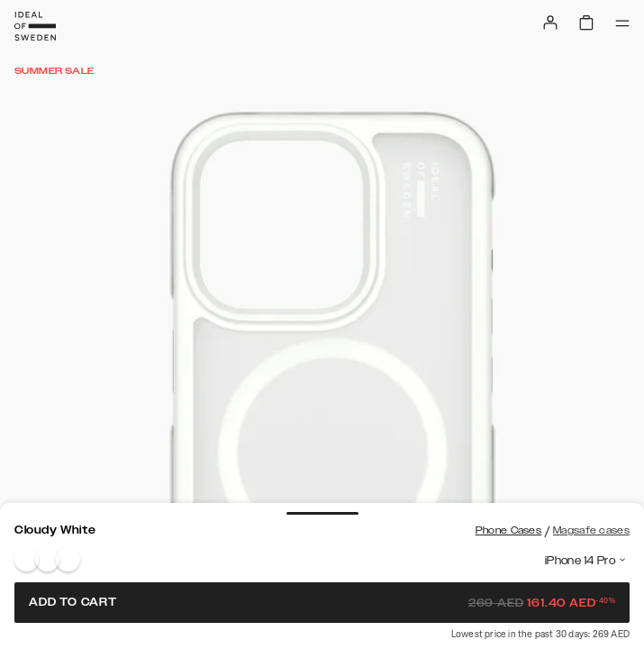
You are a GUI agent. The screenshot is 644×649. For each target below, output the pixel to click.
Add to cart (322, 602)
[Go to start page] (35, 26)
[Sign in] (550, 23)
